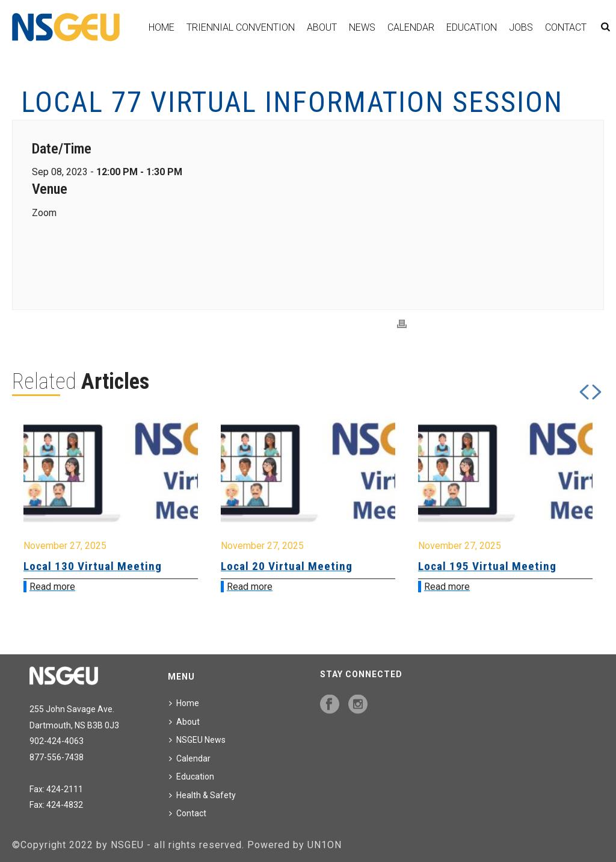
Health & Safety (202, 795)
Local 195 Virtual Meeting (487, 566)
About (322, 27)
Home (162, 27)
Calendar (411, 27)
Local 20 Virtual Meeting (287, 566)
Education (472, 27)
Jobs (521, 27)
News (362, 27)
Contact (566, 27)
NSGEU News (197, 740)
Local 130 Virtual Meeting (93, 566)
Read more (52, 587)
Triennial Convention (241, 27)
